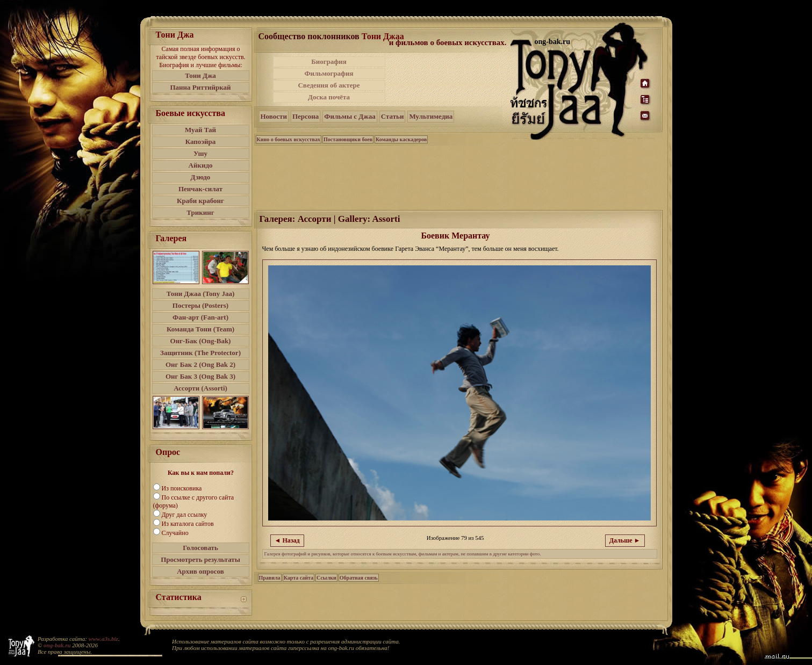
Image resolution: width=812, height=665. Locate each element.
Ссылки (326, 578)
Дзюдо (201, 177)
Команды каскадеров (401, 139)
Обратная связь (359, 578)
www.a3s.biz (103, 639)
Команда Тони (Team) (200, 329)
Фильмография (329, 73)
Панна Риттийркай (200, 87)
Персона (306, 116)
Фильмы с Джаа (350, 116)
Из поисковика (182, 488)
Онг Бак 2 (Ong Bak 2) (200, 364)
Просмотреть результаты (200, 559)
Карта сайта (299, 578)
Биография (329, 62)
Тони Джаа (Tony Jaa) (201, 294)
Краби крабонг (200, 201)
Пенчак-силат (200, 189)
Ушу (200, 153)
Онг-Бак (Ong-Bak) (201, 341)
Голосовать (200, 548)
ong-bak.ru (57, 645)
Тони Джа (200, 75)
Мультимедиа (431, 116)
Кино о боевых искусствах (289, 139)
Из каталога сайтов (188, 524)
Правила (270, 578)
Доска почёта (329, 97)
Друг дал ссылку (185, 515)
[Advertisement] (449, 79)
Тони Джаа (383, 36)
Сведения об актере (329, 85)
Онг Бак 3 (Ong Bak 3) (200, 376)
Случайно (175, 533)
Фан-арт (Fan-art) (200, 317)
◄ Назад (287, 540)
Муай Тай (200, 130)
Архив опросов (200, 571)
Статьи (393, 116)
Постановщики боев (348, 139)
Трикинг (200, 212)
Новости (274, 116)
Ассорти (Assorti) (200, 388)
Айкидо (201, 165)
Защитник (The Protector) (200, 353)
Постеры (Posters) (200, 305)
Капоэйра (201, 142)
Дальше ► (625, 540)
